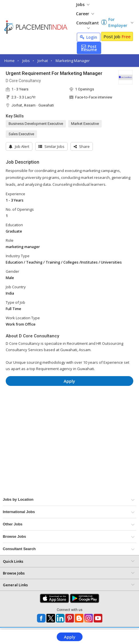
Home (9, 61)
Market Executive (85, 124)
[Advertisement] (69, 407)
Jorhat (43, 61)
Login (89, 37)
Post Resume (89, 48)
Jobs (83, 4)
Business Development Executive (36, 124)
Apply (70, 637)
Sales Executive (21, 134)
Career (85, 14)
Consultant (88, 25)
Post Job (117, 36)
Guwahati (46, 105)
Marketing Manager (73, 61)
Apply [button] (69, 381)
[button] (82, 146)
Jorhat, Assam (24, 105)
